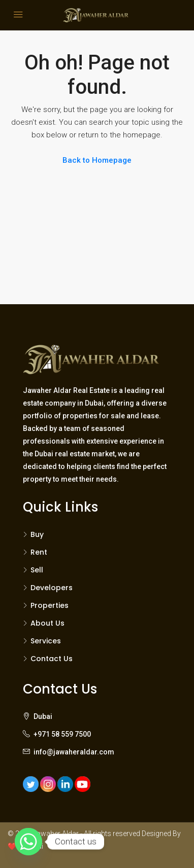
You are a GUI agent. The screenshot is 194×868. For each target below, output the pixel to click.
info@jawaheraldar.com (74, 752)
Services (46, 641)
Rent (39, 552)
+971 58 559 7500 (62, 734)
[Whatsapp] (28, 842)
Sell (37, 570)
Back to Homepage (97, 160)
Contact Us (52, 659)
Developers (52, 588)
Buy (37, 534)
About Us (47, 623)
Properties (50, 605)
